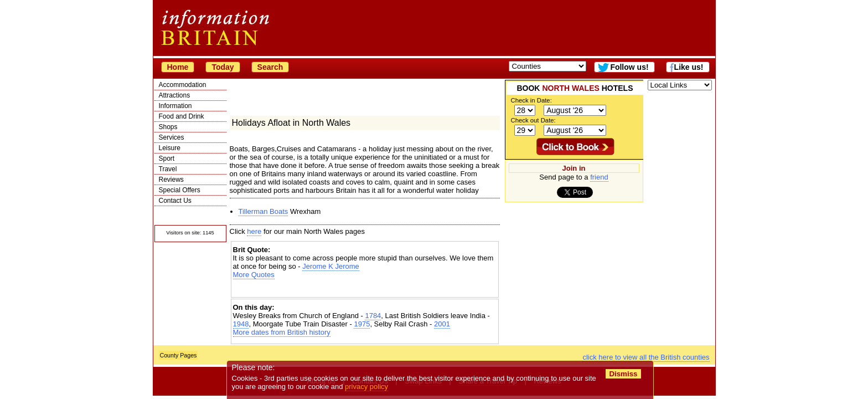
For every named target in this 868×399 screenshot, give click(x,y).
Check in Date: (531, 100)
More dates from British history (282, 332)
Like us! (689, 67)
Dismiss (624, 374)
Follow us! (629, 67)
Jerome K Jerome (331, 266)
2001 (442, 324)
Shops (168, 127)
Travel (168, 169)
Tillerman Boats (263, 211)
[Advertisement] (365, 288)
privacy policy (367, 387)
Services (172, 137)
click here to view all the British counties (646, 357)
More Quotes (254, 275)
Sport (167, 158)
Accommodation (183, 85)
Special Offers (180, 190)
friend (599, 177)
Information (175, 106)
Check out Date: (533, 120)
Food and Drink (182, 116)
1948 (241, 324)
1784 (373, 316)
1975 (362, 324)
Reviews (171, 180)
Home (178, 67)
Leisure (170, 148)
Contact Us (175, 201)
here (254, 231)
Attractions (175, 95)
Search (270, 67)
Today (223, 67)
